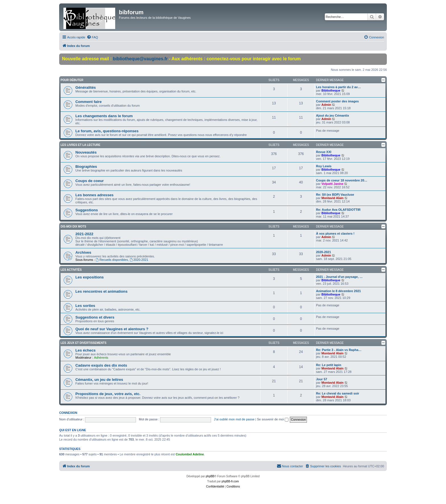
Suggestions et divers (95, 317)
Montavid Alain (333, 198)
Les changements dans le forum (104, 116)
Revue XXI (324, 152)
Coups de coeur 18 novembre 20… (342, 180)
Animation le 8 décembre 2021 (338, 291)
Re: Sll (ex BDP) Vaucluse (335, 195)
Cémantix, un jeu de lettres (99, 380)
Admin (326, 105)
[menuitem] (92, 37)
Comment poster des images (337, 101)
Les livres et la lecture (80, 145)
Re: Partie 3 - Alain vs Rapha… (339, 350)
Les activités (71, 270)
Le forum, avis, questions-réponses (107, 131)
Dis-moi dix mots (73, 227)
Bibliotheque (331, 90)
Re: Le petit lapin (329, 365)
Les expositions (90, 277)
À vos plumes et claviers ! (335, 234)
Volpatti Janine (332, 184)
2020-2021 (139, 260)
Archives (83, 252)
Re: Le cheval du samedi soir (338, 393)
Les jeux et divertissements (83, 343)
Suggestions (87, 210)
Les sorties (85, 306)
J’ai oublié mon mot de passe (234, 419)
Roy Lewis (324, 166)
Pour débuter (72, 80)
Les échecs (85, 350)
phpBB (210, 476)
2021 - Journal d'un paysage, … (339, 277)
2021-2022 (84, 234)
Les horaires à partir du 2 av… (338, 87)
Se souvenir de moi (273, 419)
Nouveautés (86, 152)
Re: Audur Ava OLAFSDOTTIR (338, 210)
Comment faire (88, 102)
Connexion (68, 413)
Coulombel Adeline (190, 454)
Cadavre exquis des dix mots (101, 365)
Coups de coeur (90, 181)
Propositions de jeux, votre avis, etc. (108, 394)
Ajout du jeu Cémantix (333, 115)
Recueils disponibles (112, 260)
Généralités (86, 87)
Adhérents (101, 358)
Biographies (86, 167)
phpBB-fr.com (230, 481)
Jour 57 (322, 379)
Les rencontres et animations (101, 291)
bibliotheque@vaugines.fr (140, 59)
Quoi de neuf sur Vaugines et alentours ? (112, 329)
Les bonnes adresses (94, 195)
